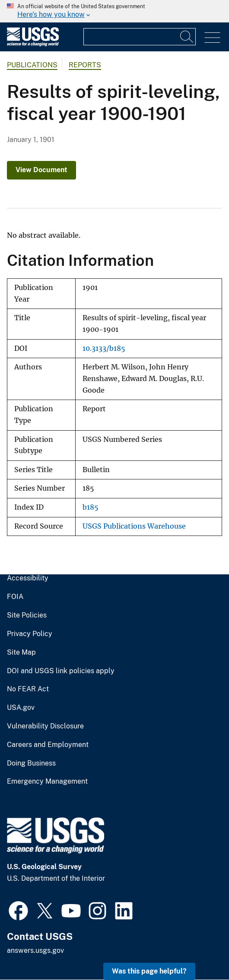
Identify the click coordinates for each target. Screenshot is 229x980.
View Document (41, 170)
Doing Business (31, 763)
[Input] (140, 37)
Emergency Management (47, 781)
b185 (91, 507)
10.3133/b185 (104, 348)
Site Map (21, 652)
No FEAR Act (28, 689)
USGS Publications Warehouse (134, 526)
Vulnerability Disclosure (45, 726)
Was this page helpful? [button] (149, 971)
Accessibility (28, 578)
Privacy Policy (30, 634)
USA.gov (21, 708)
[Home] (33, 44)
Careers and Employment (48, 745)
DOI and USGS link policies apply (61, 671)
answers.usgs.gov (35, 950)
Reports (85, 65)
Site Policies (27, 615)
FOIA (15, 597)
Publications (32, 65)
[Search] (187, 37)
